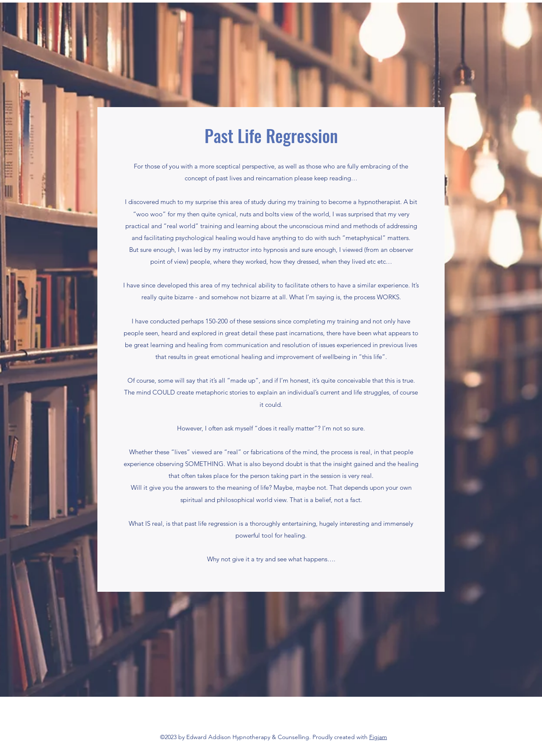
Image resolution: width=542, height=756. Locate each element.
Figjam (378, 737)
